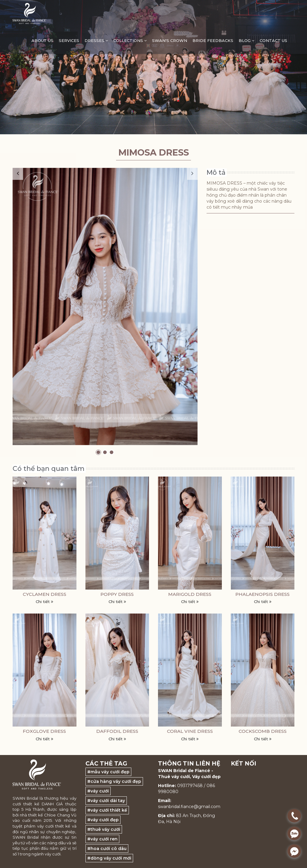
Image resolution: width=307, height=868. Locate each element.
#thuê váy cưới (104, 829)
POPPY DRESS (117, 594)
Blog (246, 40)
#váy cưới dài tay (106, 801)
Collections (130, 40)
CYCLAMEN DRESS (45, 594)
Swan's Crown (170, 40)
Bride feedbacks (213, 40)
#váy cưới (98, 791)
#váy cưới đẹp (103, 820)
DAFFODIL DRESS (117, 731)
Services (69, 40)
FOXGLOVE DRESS (44, 731)
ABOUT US (42, 40)
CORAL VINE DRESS (190, 731)
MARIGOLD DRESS (190, 594)
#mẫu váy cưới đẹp (108, 772)
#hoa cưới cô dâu (107, 849)
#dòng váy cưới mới (109, 858)
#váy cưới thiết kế (107, 810)
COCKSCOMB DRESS (263, 731)
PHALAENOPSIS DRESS (262, 594)
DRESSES (96, 40)
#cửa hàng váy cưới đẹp (114, 781)
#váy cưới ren (102, 839)
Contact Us (273, 40)
